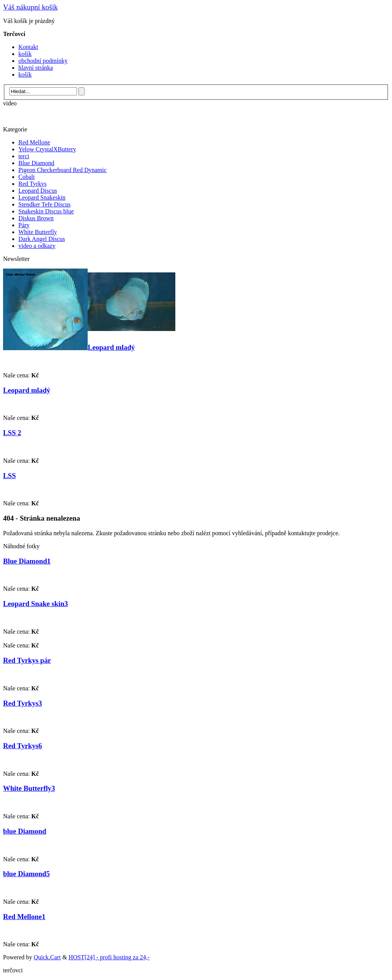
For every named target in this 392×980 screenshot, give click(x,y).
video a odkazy (37, 246)
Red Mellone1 (24, 917)
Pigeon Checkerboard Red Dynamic (63, 170)
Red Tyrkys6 (23, 746)
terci (24, 156)
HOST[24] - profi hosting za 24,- (109, 957)
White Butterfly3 (29, 788)
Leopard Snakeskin (42, 197)
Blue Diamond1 (27, 561)
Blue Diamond (36, 163)
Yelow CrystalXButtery (47, 149)
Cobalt (27, 177)
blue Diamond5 (26, 874)
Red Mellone (34, 142)
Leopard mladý (111, 347)
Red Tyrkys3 (23, 703)
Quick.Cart (47, 957)
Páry (24, 225)
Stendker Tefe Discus (44, 204)
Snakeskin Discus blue (46, 211)
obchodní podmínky (43, 61)
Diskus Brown (36, 218)
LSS (9, 476)
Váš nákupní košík (30, 7)
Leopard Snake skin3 (35, 604)
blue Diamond (25, 831)
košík (25, 54)
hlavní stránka (36, 68)
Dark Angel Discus (42, 239)
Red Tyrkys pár (27, 660)
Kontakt (28, 47)
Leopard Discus (38, 191)
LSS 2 (12, 433)
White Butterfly (38, 232)
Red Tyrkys (33, 184)
